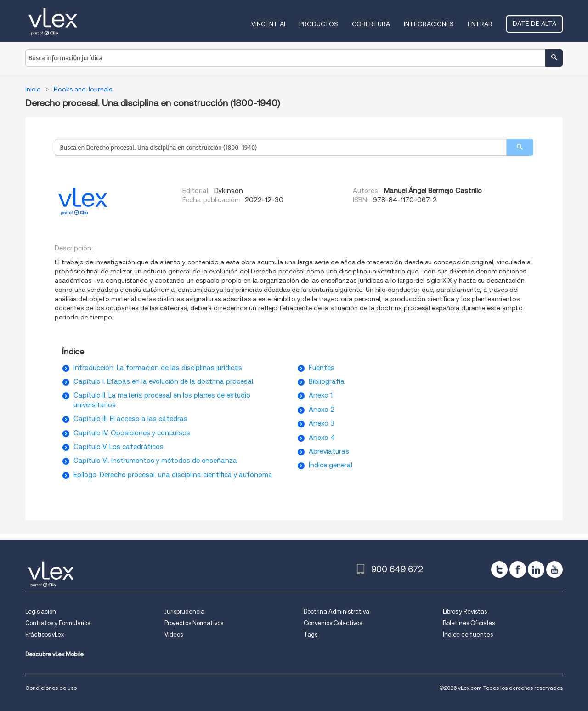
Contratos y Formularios (58, 623)
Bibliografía (327, 381)
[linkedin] (536, 569)
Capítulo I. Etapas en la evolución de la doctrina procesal (163, 381)
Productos (319, 24)
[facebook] (518, 569)
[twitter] (499, 569)
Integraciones (429, 24)
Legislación (41, 611)
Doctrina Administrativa (336, 611)
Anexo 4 (322, 438)
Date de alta (534, 23)
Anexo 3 (322, 423)
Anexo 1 (321, 395)
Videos (174, 634)
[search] (520, 147)
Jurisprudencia (184, 611)
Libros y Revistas (465, 611)
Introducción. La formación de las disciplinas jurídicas (158, 368)
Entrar (480, 24)
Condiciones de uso (51, 688)
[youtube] (554, 569)
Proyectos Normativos (194, 623)
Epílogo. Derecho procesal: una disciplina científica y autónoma (173, 475)
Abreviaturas (329, 451)
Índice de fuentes (468, 634)
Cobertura (371, 24)
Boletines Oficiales (469, 623)
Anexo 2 (322, 410)
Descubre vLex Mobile (54, 654)
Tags (311, 634)
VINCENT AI (268, 24)
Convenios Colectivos (333, 623)
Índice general (331, 465)
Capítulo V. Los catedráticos (119, 447)
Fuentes (322, 368)
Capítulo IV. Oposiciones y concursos (132, 433)
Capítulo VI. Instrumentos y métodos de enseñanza (155, 461)
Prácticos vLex (45, 634)
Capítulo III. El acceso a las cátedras (130, 419)
